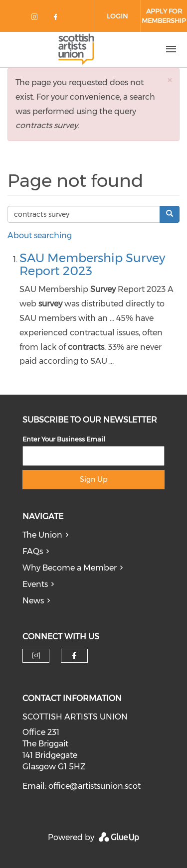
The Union (42, 535)
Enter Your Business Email (64, 439)
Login (117, 16)
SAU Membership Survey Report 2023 (92, 264)
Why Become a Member (70, 568)
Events (35, 584)
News (33, 601)
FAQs (33, 551)
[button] (170, 80)
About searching (40, 235)
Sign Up (93, 479)
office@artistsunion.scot (94, 786)
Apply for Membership (164, 16)
